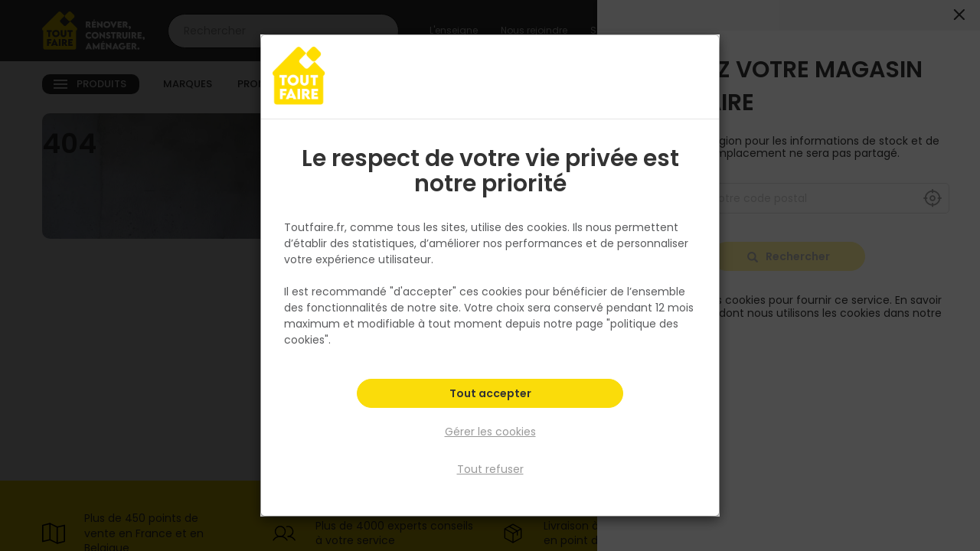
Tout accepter (490, 395)
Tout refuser (490, 469)
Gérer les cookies (490, 432)
